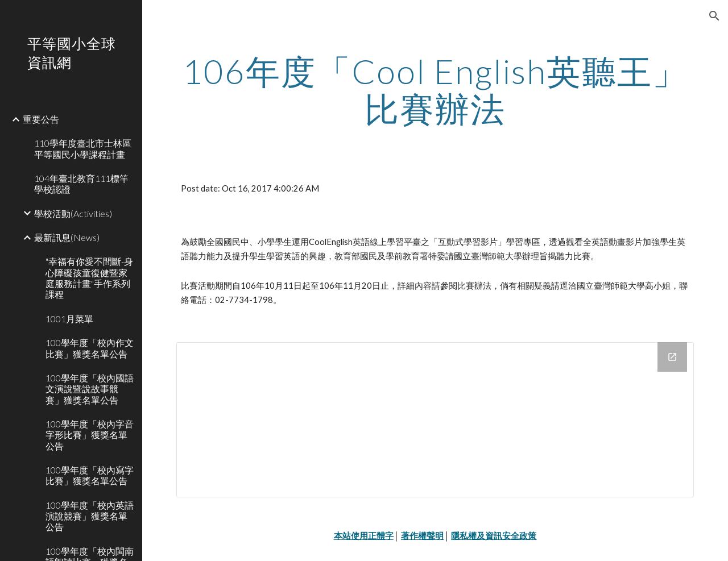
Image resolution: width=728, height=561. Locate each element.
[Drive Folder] (435, 419)
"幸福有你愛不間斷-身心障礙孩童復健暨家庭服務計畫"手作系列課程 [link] (89, 278)
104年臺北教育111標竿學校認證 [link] (81, 184)
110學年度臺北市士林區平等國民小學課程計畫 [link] (83, 148)
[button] (714, 16)
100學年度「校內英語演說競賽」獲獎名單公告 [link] (90, 516)
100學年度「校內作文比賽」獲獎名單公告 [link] (90, 348)
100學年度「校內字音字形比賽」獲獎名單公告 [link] (90, 435)
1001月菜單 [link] (69, 319)
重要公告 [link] (41, 119)
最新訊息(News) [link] (67, 237)
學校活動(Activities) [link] (73, 213)
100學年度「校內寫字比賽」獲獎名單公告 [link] (90, 475)
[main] (435, 90)
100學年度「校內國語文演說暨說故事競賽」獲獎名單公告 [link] (90, 389)
